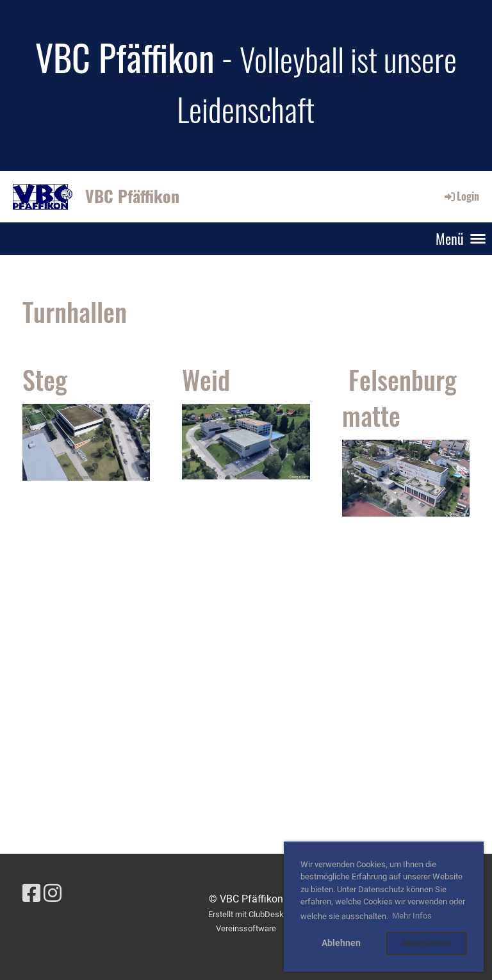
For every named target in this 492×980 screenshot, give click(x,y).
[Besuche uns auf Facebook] (31, 893)
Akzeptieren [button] (426, 943)
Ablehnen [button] (341, 943)
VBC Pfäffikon (132, 196)
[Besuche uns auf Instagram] (53, 893)
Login (461, 196)
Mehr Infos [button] (412, 916)
